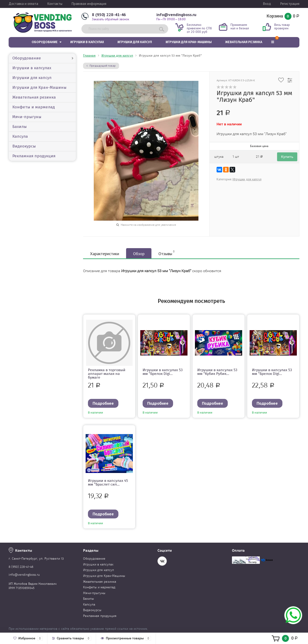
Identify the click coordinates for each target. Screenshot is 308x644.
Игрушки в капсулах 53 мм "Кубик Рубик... (217, 372)
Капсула (20, 136)
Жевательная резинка (244, 42)
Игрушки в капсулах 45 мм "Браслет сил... (108, 482)
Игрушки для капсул (135, 42)
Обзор (139, 254)
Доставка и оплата (23, 4)
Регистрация (290, 4)
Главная (89, 56)
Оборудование (45, 42)
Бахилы (20, 127)
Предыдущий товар (101, 66)
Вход (267, 4)
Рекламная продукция (34, 156)
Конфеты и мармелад (34, 107)
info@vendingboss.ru (176, 15)
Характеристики (105, 254)
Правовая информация (89, 4)
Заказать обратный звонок (110, 19)
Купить (287, 157)
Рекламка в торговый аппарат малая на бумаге (107, 374)
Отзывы (166, 253)
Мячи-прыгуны (27, 117)
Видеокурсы (24, 146)
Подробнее (103, 403)
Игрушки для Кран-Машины (189, 42)
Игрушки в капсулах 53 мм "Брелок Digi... (163, 372)
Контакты (55, 4)
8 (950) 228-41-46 (109, 15)
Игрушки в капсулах (87, 42)
